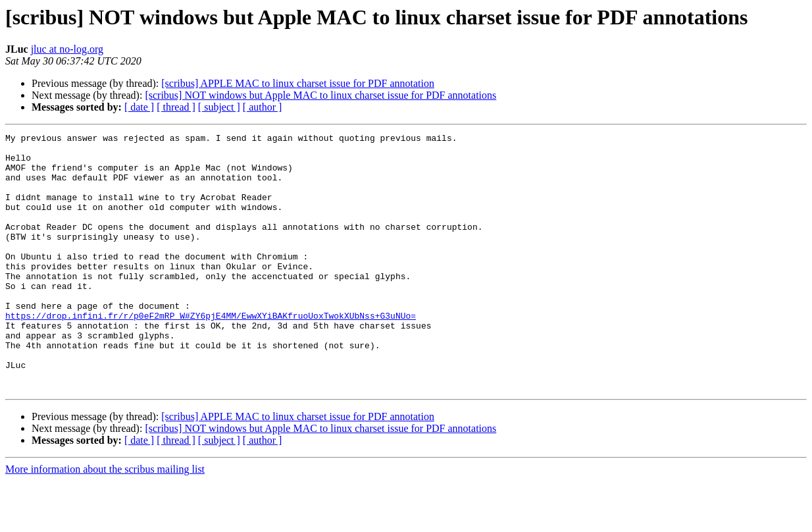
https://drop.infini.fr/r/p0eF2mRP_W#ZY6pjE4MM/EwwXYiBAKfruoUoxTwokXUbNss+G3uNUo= (211, 353)
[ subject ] (219, 107)
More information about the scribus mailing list (105, 520)
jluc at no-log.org (67, 49)
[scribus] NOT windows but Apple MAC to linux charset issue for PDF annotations (320, 95)
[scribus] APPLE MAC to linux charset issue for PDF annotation (298, 83)
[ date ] (139, 107)
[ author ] (263, 107)
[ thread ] (176, 107)
